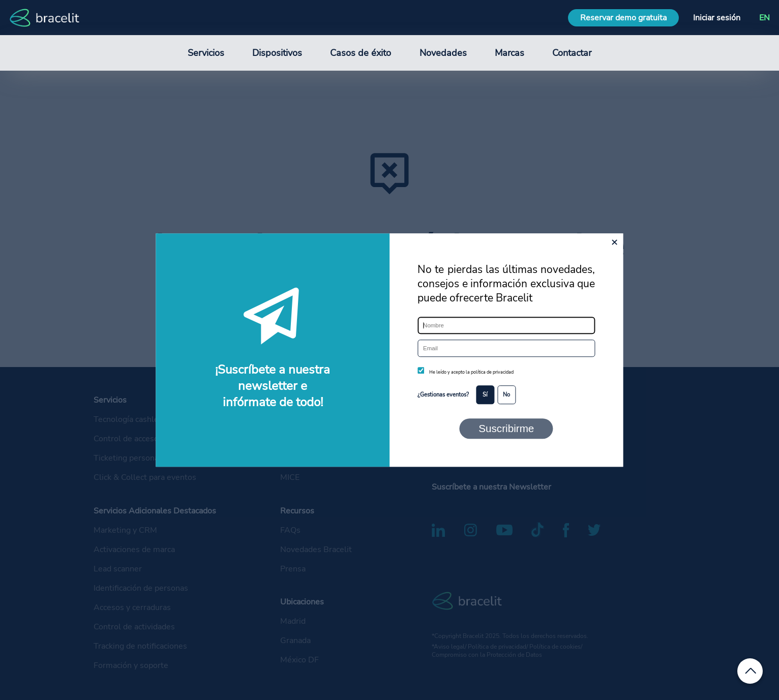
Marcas (510, 53)
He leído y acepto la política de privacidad (471, 372)
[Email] (506, 348)
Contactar (572, 53)
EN (765, 18)
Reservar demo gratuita (623, 18)
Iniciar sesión (717, 18)
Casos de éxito (361, 53)
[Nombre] (506, 325)
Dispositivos (277, 53)
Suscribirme (506, 428)
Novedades (443, 53)
